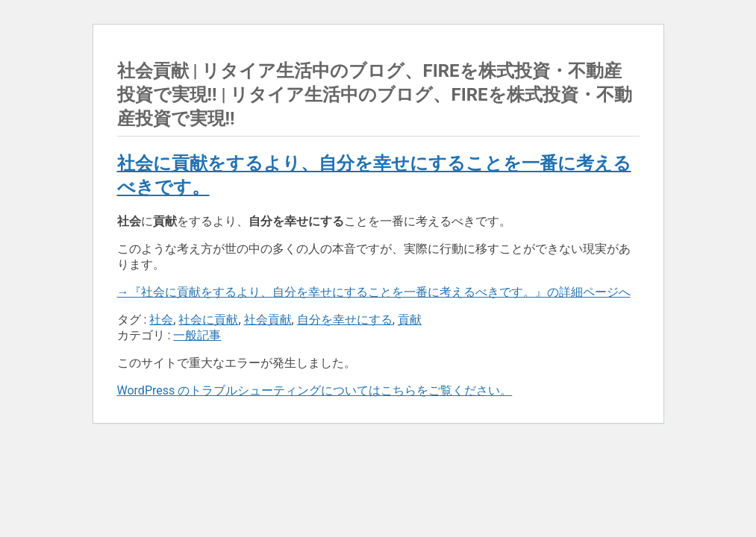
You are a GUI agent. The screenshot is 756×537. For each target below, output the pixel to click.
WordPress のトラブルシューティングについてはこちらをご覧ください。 (315, 390)
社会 (161, 320)
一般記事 (197, 335)
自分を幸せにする (345, 320)
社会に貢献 (208, 320)
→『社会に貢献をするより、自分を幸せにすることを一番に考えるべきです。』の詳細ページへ (374, 292)
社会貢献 (268, 320)
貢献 (410, 320)
